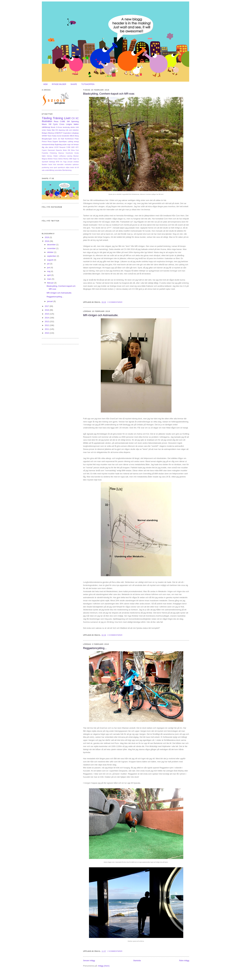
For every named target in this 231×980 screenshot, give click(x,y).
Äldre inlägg (184, 961)
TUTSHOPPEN (88, 84)
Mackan (76, 156)
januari (50, 301)
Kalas (49, 130)
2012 (47, 325)
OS (57, 130)
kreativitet (65, 136)
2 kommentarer (115, 951)
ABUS (72, 136)
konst (59, 136)
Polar (77, 139)
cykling (70, 141)
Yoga (65, 162)
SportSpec (63, 141)
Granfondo (69, 153)
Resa (56, 121)
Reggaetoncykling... (95, 648)
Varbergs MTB (54, 162)
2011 (47, 329)
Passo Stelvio (58, 159)
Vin (61, 162)
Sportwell (45, 162)
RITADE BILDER (59, 84)
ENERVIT (59, 133)
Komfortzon (69, 139)
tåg (43, 147)
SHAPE (74, 84)
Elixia (73, 150)
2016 (47, 310)
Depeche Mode (61, 150)
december (52, 245)
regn (69, 144)
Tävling (47, 118)
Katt (63, 139)
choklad (76, 162)
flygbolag (58, 144)
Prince (44, 141)
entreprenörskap (48, 144)
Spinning (75, 121)
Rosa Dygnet (53, 141)
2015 (47, 314)
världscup (46, 127)
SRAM (44, 136)
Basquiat (62, 147)
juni (49, 268)
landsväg (66, 127)
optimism (76, 165)
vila (46, 147)
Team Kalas (52, 136)
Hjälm (44, 156)
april (49, 275)
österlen (76, 130)
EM (69, 150)
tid (76, 167)
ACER (56, 147)
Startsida (137, 961)
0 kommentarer (115, 302)
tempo (76, 144)
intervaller (60, 165)
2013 (47, 321)
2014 (47, 318)
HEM (45, 84)
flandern (45, 165)
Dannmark (51, 150)
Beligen (45, 133)
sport (55, 167)
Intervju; (50, 156)
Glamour (61, 153)
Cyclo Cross (59, 124)
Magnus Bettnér (47, 159)
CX (73, 118)
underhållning (50, 170)
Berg (77, 136)
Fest (77, 150)
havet (50, 165)
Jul (59, 139)
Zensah (70, 162)
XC (77, 118)
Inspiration (67, 133)
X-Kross (59, 127)
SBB (71, 159)
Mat (53, 130)
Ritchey (66, 159)
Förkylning (53, 153)
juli (49, 264)
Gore (55, 139)
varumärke (58, 170)
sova (51, 167)
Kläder (56, 156)
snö (70, 130)
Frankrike (45, 153)
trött (77, 127)
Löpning (69, 156)
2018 (47, 241)
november (52, 248)
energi (76, 141)
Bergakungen (47, 139)
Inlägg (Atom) (104, 966)
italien (76, 124)
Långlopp (75, 133)
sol (72, 144)
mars (50, 279)
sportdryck (61, 167)
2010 (47, 333)
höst (55, 165)
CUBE (63, 121)
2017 (47, 306)
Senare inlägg (89, 961)
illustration (47, 121)
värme (51, 147)
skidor (73, 127)
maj (49, 271)
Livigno (69, 124)
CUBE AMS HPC (72, 147)
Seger (75, 159)
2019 (47, 237)
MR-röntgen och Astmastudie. (101, 315)
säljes (68, 167)
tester (72, 167)
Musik (53, 127)
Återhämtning (67, 170)
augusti (51, 260)
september (52, 256)
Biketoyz (51, 133)
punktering (45, 167)
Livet (67, 118)
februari (51, 283)
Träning (58, 118)
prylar (64, 144)
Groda (77, 153)
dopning (62, 130)
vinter (44, 130)
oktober (51, 252)
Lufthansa (62, 156)
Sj (78, 159)
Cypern (44, 150)
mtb (67, 130)
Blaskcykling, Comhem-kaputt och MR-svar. (109, 94)
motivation (68, 165)
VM (50, 124)
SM (68, 121)
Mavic (44, 124)
